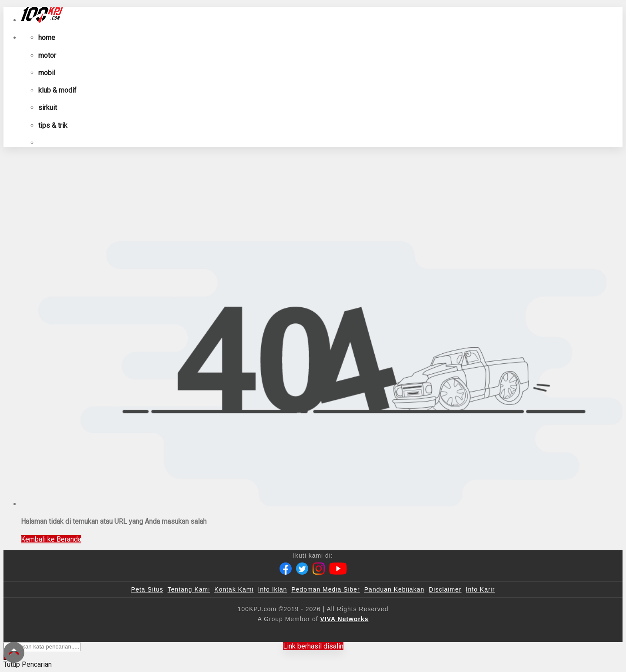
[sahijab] (221, 633)
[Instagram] (319, 569)
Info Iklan (272, 589)
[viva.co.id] (145, 633)
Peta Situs (147, 589)
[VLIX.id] (261, 633)
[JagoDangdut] (485, 633)
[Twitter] (302, 569)
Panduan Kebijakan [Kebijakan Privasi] (394, 589)
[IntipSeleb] (439, 633)
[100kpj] (186, 633)
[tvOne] (330, 633)
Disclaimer (445, 589)
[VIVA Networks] (345, 619)
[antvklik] (397, 633)
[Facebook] (286, 569)
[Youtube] (338, 569)
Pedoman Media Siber (326, 589)
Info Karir (481, 589)
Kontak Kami (234, 589)
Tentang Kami (189, 589)
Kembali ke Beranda (51, 539)
